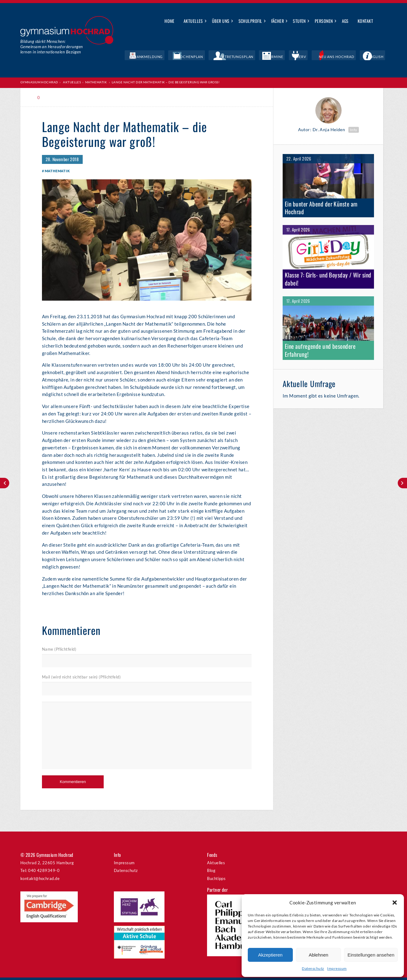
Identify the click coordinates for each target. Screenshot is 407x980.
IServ (319, 57)
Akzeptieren (270, 955)
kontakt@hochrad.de (40, 881)
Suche (382, 21)
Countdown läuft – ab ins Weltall (5, 483)
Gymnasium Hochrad (39, 82)
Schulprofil (250, 21)
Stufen (299, 21)
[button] (395, 903)
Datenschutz (313, 968)
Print (55, 97)
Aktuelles (193, 21)
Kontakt (365, 21)
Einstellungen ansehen (371, 955)
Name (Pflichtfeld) (59, 652)
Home (170, 21)
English (379, 57)
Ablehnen (318, 955)
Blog (211, 873)
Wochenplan (232, 57)
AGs (345, 21)
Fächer (278, 21)
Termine (299, 57)
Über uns (221, 21)
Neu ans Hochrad (348, 57)
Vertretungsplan (268, 57)
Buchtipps (216, 881)
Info (354, 129)
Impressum (337, 968)
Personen (324, 21)
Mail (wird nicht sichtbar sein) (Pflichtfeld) (81, 680)
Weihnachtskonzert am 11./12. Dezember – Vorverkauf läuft (402, 483)
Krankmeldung (197, 57)
